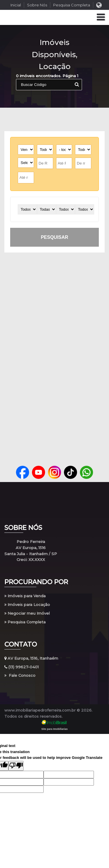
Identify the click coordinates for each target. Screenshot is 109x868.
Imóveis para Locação (27, 604)
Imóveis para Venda (25, 596)
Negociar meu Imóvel (27, 613)
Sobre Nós (37, 5)
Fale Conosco (20, 675)
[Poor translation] (16, 766)
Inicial (16, 5)
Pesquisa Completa (72, 5)
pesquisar (54, 237)
